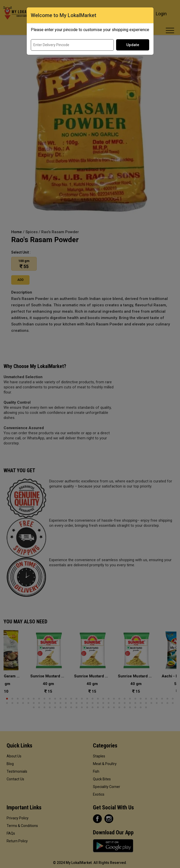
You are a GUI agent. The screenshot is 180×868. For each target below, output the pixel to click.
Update (133, 45)
